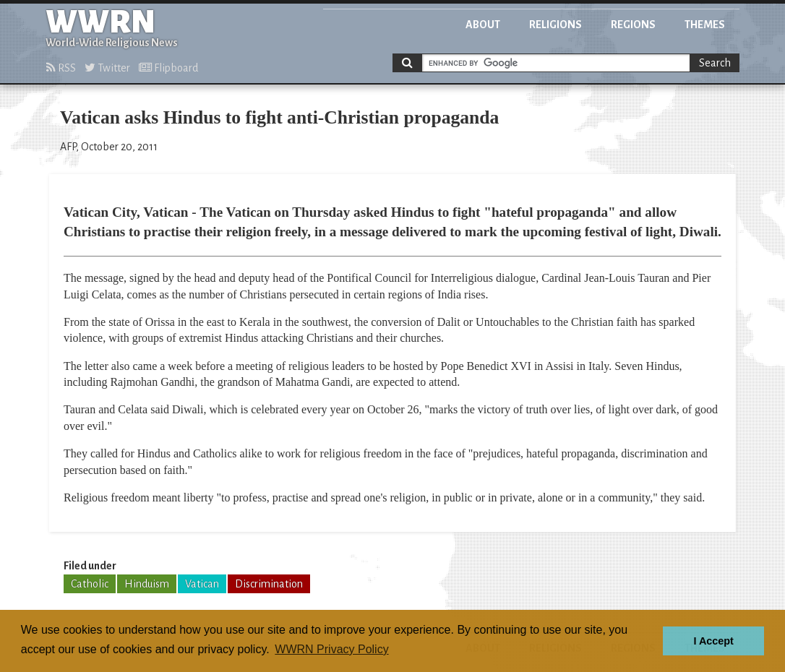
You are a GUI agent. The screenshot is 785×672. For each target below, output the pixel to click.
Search (715, 63)
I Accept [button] (713, 641)
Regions (633, 25)
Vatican (202, 584)
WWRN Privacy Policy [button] (331, 649)
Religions (555, 25)
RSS (61, 68)
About (483, 25)
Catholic (90, 584)
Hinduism (147, 584)
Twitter (107, 68)
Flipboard (168, 68)
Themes (705, 25)
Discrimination (269, 584)
